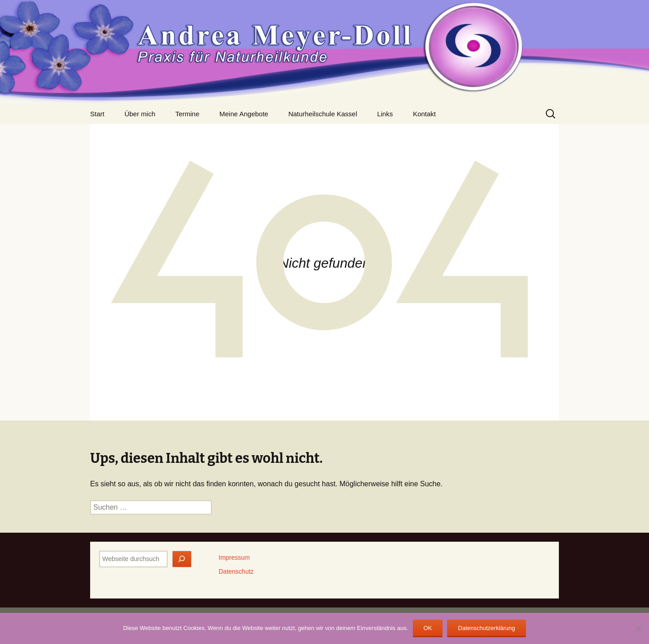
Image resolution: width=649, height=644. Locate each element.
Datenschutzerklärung (486, 628)
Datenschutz (236, 571)
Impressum (234, 557)
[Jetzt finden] (182, 559)
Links (385, 114)
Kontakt (424, 114)
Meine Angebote (244, 114)
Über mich (140, 114)
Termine (187, 114)
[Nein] (638, 629)
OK (428, 628)
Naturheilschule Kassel (323, 114)
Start (97, 114)
